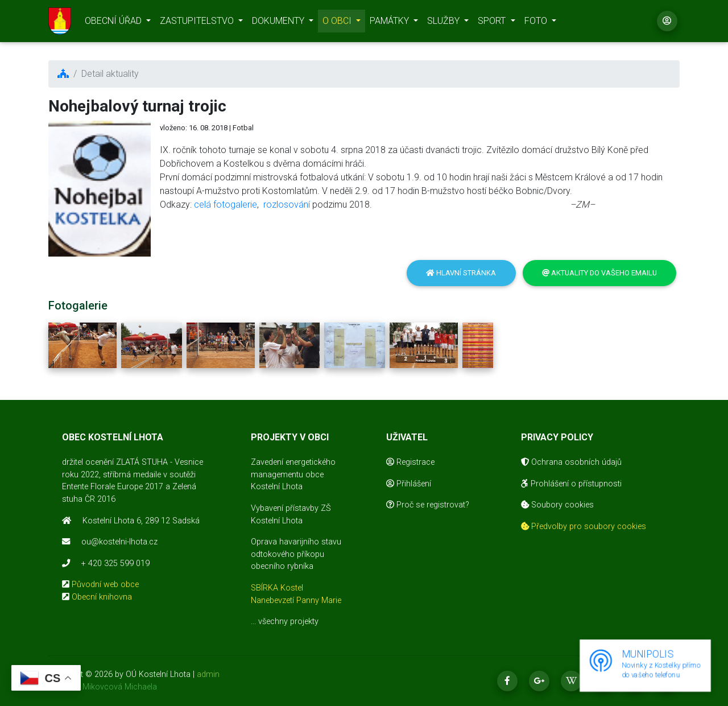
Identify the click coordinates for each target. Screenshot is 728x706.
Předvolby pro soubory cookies (584, 527)
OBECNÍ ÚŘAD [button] (114, 23)
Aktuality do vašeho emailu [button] (599, 273)
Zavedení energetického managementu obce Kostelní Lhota (293, 474)
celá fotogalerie (226, 205)
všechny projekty (288, 622)
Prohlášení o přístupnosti (571, 484)
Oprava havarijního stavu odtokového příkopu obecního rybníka (296, 554)
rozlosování (287, 205)
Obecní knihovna (102, 597)
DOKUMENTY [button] (279, 23)
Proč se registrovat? (428, 505)
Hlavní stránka (461, 273)
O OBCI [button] (338, 23)
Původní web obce (105, 585)
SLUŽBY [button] (444, 23)
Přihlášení (409, 484)
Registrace (410, 462)
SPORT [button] (493, 23)
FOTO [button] (537, 23)
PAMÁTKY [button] (390, 23)
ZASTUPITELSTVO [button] (198, 23)
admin (208, 674)
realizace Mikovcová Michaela (103, 687)
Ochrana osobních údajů (571, 462)
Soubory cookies (557, 505)
